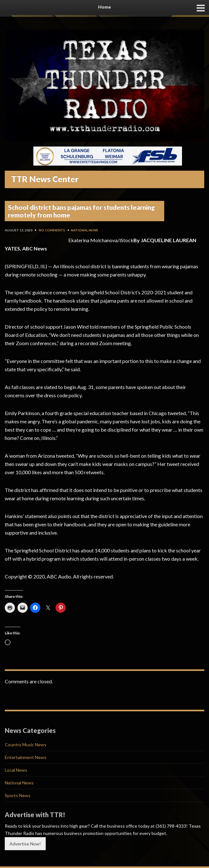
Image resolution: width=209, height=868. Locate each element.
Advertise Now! (25, 844)
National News (84, 230)
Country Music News (26, 745)
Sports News (18, 795)
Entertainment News (26, 757)
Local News (16, 770)
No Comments (52, 230)
